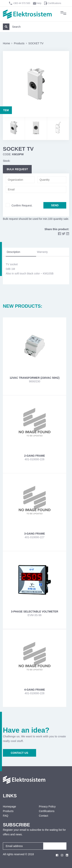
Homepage (10, 807)
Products (19, 43)
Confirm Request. (22, 205)
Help (39, 3)
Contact (44, 816)
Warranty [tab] (42, 252)
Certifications (54, 3)
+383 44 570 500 (21, 3)
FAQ (6, 816)
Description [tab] (13, 252)
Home (6, 43)
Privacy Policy (47, 807)
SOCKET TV (36, 43)
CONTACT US (19, 753)
